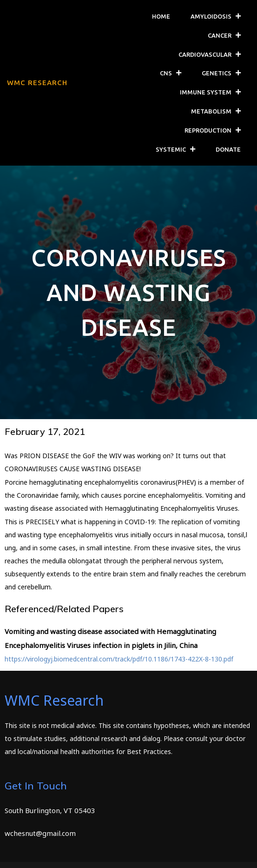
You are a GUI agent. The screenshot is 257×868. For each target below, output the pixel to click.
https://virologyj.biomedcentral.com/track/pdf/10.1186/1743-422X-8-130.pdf (119, 659)
